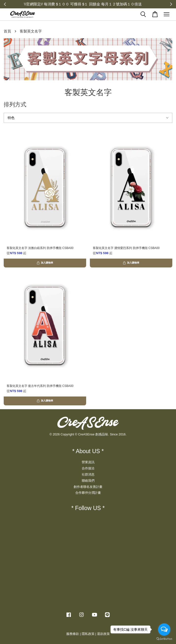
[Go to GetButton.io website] (164, 639)
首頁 (7, 31)
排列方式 (15, 104)
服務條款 (73, 634)
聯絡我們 (88, 481)
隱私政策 (88, 634)
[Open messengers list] (164, 629)
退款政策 (103, 634)
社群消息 (88, 474)
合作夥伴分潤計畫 (88, 493)
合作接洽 (88, 468)
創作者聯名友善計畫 (88, 487)
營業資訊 (88, 462)
